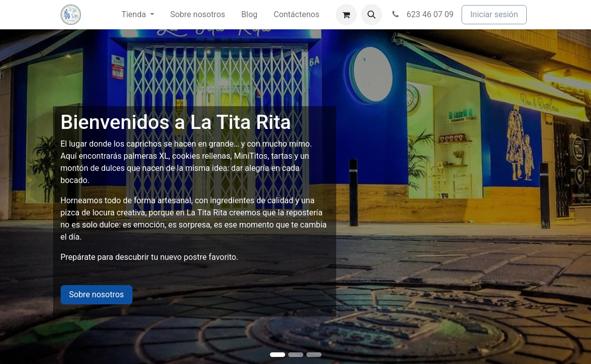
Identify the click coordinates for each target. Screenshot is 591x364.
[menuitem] (138, 15)
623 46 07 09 (422, 14)
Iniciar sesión (494, 14)
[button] (372, 15)
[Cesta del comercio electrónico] (346, 15)
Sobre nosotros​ (97, 294)
